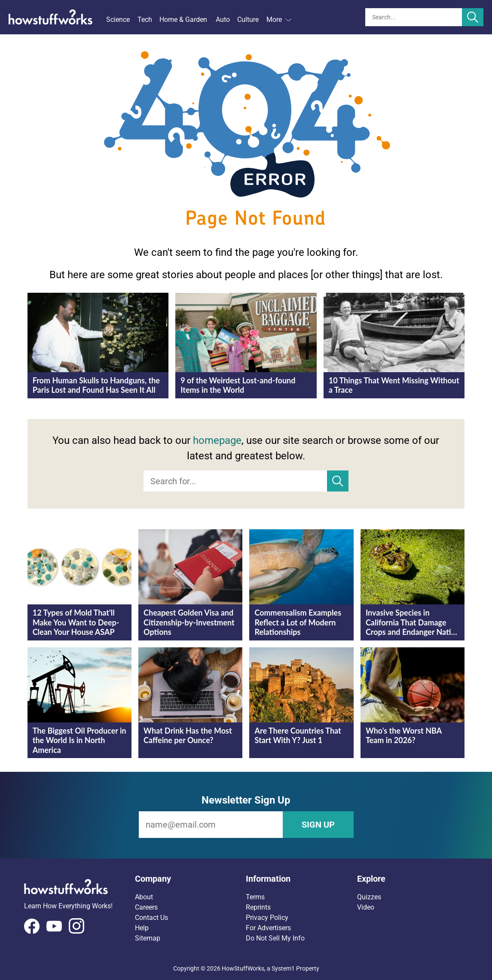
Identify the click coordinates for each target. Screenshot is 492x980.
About (144, 897)
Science (118, 20)
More (279, 20)
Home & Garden (183, 20)
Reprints (258, 907)
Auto (223, 20)
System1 (283, 968)
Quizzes (369, 897)
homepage (217, 440)
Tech (145, 20)
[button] (190, 879)
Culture (248, 20)
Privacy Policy (267, 918)
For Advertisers (268, 928)
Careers (146, 907)
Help (142, 928)
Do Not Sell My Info (275, 938)
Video (366, 907)
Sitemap (148, 938)
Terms (255, 897)
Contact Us (151, 918)
